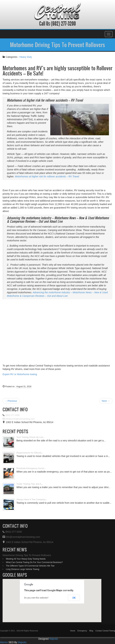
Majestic (22, 642)
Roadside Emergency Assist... (31, 468)
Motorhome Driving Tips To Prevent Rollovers (57, 45)
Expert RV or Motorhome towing (20, 374)
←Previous (11, 401)
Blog (91, 631)
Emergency (82, 631)
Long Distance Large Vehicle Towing (23, 569)
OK (74, 598)
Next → (106, 401)
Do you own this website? (36, 598)
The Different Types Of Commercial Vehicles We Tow (30, 566)
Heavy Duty (26, 57)
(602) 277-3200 (63, 24)
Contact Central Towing (105, 631)
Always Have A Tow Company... (32, 500)
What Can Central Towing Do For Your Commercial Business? (34, 562)
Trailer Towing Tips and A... (30, 484)
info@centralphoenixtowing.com (19, 419)
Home (73, 631)
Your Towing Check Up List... (31, 437)
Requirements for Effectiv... (30, 453)
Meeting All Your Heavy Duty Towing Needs (26, 559)
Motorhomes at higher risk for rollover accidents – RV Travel (47, 176)
